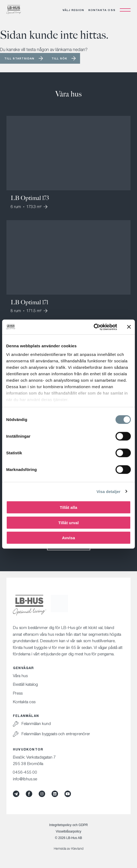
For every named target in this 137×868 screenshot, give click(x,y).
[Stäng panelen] (129, 327)
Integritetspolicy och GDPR (68, 825)
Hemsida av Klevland (69, 849)
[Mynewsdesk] (16, 794)
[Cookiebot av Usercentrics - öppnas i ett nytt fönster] (94, 327)
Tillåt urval (68, 522)
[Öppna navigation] (125, 10)
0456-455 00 (25, 772)
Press (18, 693)
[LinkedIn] (55, 794)
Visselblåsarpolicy (68, 831)
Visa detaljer (108, 491)
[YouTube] (68, 794)
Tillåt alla (68, 507)
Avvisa (68, 538)
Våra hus (20, 676)
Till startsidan (19, 58)
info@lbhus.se (25, 779)
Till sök (59, 58)
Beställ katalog (25, 684)
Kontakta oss (102, 10)
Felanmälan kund (36, 723)
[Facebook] (29, 794)
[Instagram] (42, 794)
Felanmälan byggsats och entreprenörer (56, 734)
